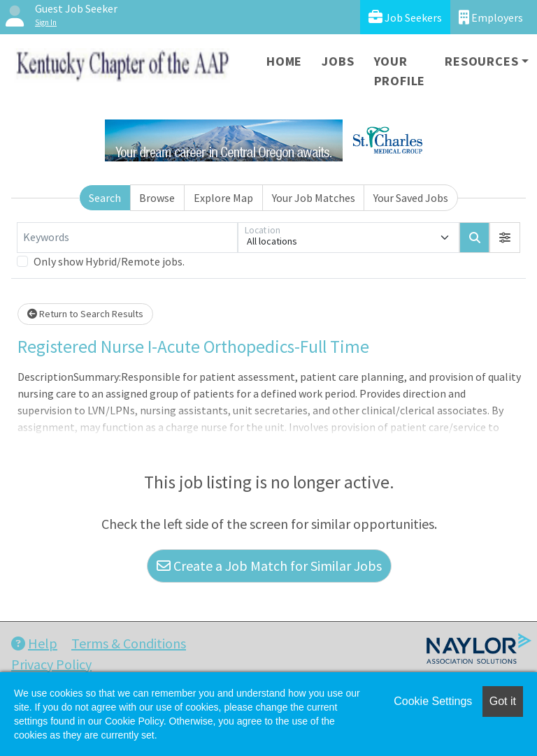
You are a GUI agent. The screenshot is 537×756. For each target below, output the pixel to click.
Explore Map (223, 198)
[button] (505, 238)
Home (284, 61)
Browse (157, 198)
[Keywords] (127, 238)
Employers (491, 17)
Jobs (338, 61)
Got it (503, 701)
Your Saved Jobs (411, 198)
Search (105, 198)
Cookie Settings (433, 701)
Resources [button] (481, 61)
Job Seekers (405, 17)
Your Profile (400, 71)
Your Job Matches (314, 198)
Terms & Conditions (129, 643)
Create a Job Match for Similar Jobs (269, 566)
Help (34, 643)
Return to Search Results (85, 314)
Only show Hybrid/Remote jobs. (109, 261)
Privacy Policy (51, 664)
